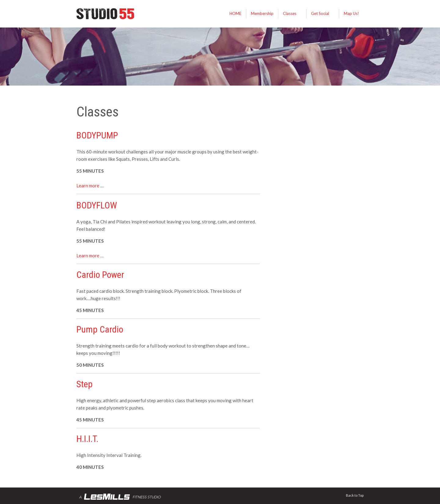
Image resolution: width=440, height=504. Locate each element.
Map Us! (351, 13)
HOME (235, 13)
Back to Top (355, 495)
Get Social (320, 13)
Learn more (88, 186)
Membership (262, 13)
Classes (290, 13)
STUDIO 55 (122, 14)
